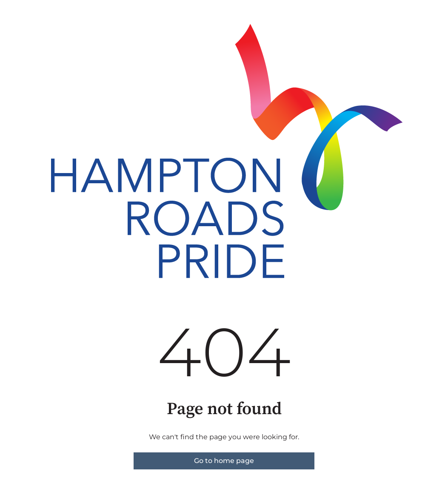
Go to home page (224, 461)
